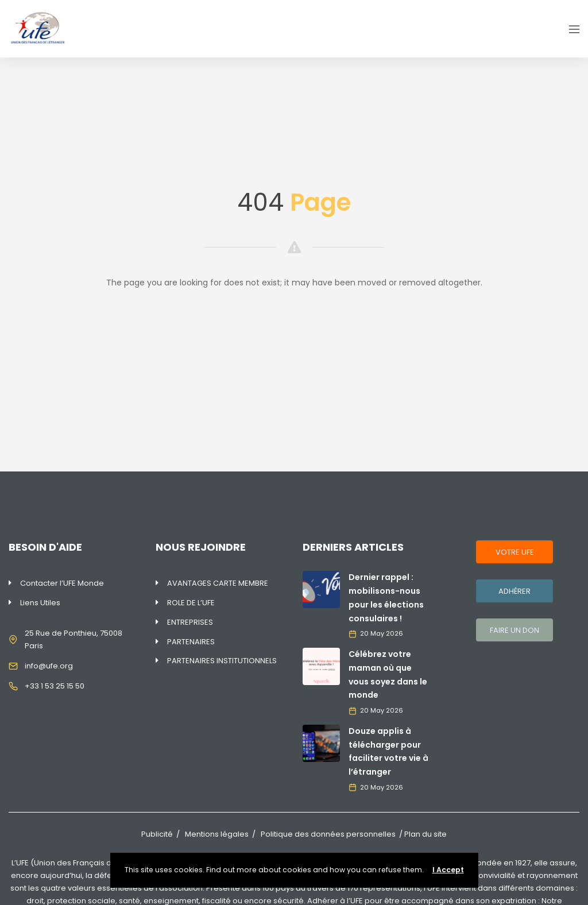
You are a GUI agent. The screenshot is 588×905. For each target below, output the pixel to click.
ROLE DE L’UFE (191, 603)
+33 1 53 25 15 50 (55, 686)
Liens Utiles (40, 603)
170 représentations (384, 888)
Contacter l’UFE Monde (62, 583)
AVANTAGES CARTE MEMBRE (218, 583)
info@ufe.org (49, 666)
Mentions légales (217, 834)
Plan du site (425, 834)
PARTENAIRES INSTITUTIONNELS (222, 661)
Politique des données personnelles (328, 834)
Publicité (157, 834)
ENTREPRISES (190, 622)
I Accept (448, 870)
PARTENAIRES (191, 642)
